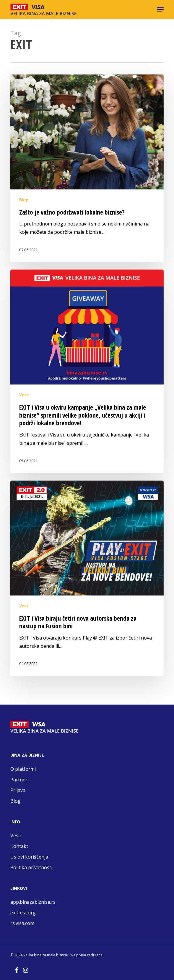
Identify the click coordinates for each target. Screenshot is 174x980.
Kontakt (19, 846)
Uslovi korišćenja (29, 857)
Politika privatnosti (31, 867)
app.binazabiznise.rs (34, 902)
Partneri (19, 780)
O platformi (23, 769)
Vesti (24, 395)
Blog (24, 200)
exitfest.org (24, 913)
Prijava (18, 790)
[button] (160, 9)
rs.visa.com (23, 923)
